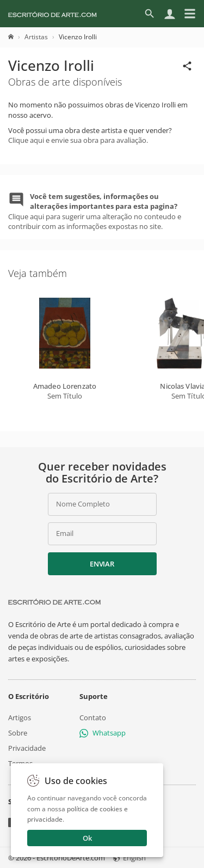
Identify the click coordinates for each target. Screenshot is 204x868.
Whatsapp (103, 733)
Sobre (18, 733)
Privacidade (27, 748)
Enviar (102, 564)
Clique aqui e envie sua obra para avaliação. (78, 140)
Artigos (20, 718)
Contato (93, 718)
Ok (87, 838)
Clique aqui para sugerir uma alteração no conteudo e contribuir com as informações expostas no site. (95, 211)
